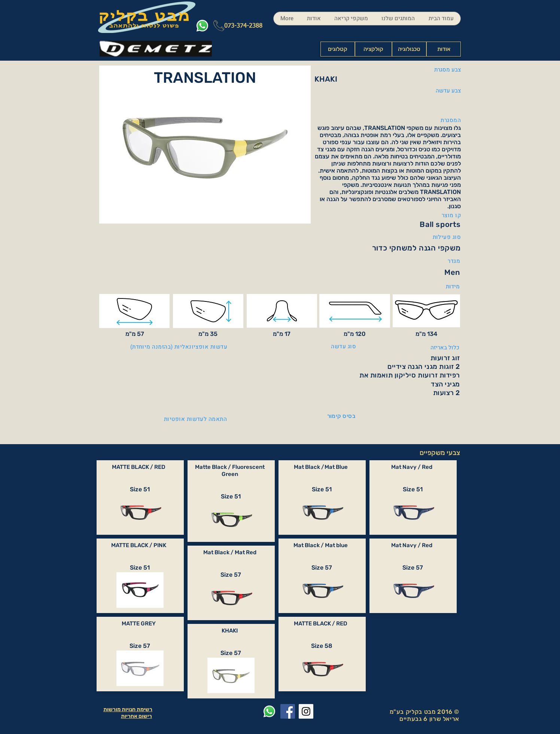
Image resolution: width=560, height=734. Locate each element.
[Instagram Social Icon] (306, 711)
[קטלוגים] (338, 49)
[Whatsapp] (202, 26)
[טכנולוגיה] (409, 49)
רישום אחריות (136, 716)
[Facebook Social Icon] (288, 711)
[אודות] (444, 49)
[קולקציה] (373, 49)
